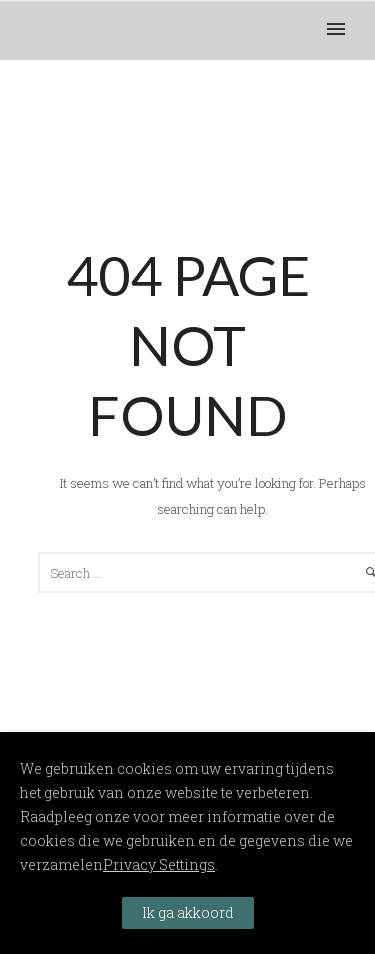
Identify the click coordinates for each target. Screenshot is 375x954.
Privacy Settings (159, 864)
